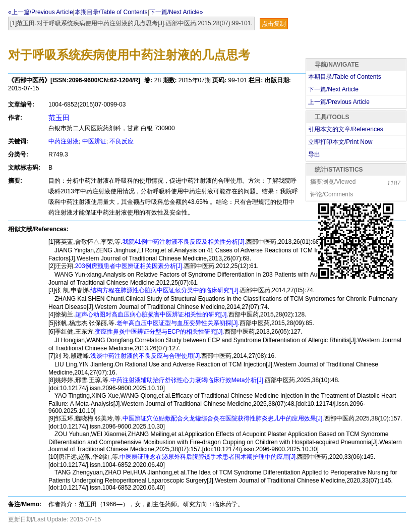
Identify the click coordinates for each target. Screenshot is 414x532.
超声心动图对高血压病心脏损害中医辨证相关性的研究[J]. (152, 314)
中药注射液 (64, 141)
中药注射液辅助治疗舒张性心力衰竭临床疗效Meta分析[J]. (188, 380)
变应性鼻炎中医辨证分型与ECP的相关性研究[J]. (160, 332)
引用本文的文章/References (346, 129)
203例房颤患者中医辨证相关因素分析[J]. (130, 266)
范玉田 (59, 118)
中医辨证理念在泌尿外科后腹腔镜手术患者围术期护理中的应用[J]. (208, 457)
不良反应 (122, 141)
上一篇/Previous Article (339, 102)
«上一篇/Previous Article (41, 12)
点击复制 (274, 24)
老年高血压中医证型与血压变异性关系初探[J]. (178, 323)
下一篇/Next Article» (176, 12)
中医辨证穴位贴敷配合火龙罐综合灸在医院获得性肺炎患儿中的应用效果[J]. (223, 418)
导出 (314, 154)
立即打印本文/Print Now (340, 142)
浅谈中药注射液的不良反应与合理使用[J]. (146, 356)
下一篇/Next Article (333, 89)
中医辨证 (94, 141)
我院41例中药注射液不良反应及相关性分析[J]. (184, 242)
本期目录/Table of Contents (111, 12)
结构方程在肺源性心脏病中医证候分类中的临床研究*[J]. (165, 290)
